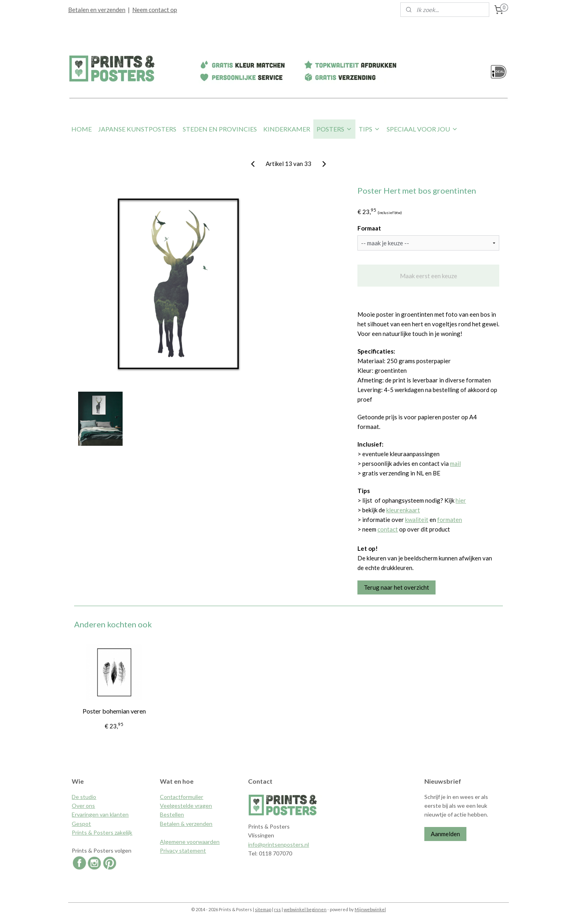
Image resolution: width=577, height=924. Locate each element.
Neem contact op (155, 10)
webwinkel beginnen (305, 909)
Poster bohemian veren (114, 711)
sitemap (263, 909)
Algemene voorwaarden (190, 842)
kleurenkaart (403, 510)
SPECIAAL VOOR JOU (422, 129)
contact (388, 529)
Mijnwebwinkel (370, 909)
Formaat (369, 228)
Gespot (81, 824)
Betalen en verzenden (97, 10)
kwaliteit (417, 520)
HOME (82, 129)
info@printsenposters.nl (278, 844)
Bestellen (172, 814)
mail (455, 463)
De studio (84, 797)
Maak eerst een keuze (428, 276)
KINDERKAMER (287, 129)
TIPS (369, 129)
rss (277, 909)
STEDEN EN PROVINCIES (220, 129)
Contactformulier (182, 797)
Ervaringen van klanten (100, 814)
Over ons (83, 806)
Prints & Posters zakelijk (102, 832)
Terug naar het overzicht (396, 587)
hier (461, 500)
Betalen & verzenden (186, 824)
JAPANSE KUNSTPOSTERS (137, 129)
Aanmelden (445, 834)
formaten (450, 520)
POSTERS (334, 129)
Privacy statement (183, 850)
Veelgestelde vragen (186, 806)
